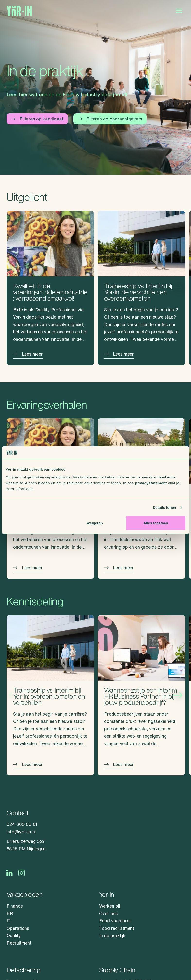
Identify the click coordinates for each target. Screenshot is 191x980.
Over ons (108, 913)
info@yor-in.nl (21, 832)
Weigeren (95, 523)
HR (10, 913)
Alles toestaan (156, 523)
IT (9, 921)
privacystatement (151, 483)
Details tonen (164, 507)
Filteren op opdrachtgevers (110, 119)
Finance (15, 906)
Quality (14, 935)
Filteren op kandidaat (37, 119)
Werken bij (110, 906)
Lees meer (28, 354)
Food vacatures (115, 921)
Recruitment (19, 943)
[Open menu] (179, 11)
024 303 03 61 (22, 824)
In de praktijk (112, 935)
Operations (18, 928)
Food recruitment (117, 928)
